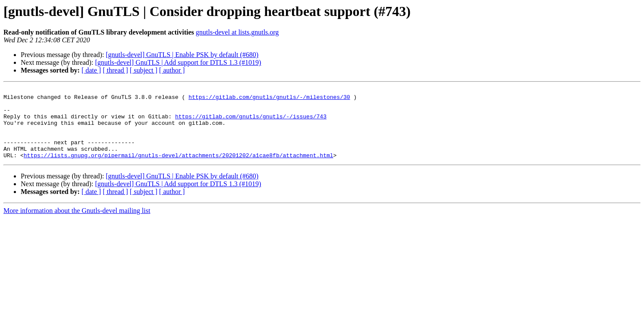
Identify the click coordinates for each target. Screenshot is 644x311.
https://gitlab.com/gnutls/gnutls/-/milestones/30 (269, 99)
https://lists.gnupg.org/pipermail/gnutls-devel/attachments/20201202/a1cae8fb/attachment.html (179, 169)
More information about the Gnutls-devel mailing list (77, 225)
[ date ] (91, 70)
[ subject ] (144, 70)
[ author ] (172, 70)
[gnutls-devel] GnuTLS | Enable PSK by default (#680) (182, 55)
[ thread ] (115, 70)
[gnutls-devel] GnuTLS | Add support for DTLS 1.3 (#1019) (178, 62)
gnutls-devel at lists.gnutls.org (237, 32)
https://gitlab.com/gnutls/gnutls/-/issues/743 (251, 123)
